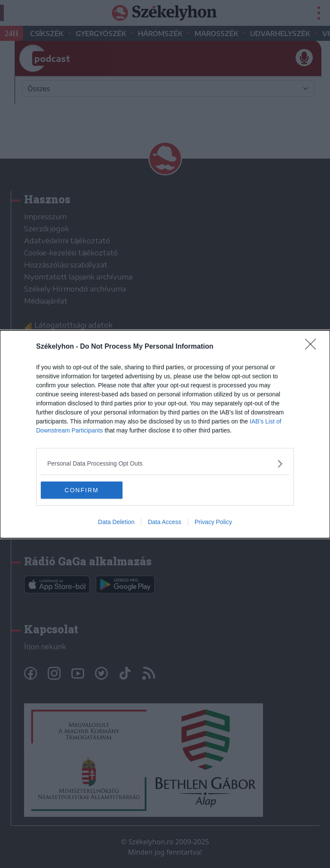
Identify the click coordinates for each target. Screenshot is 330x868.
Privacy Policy (213, 522)
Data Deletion (116, 522)
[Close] (313, 347)
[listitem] (165, 464)
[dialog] (165, 434)
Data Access (165, 522)
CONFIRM (81, 490)
